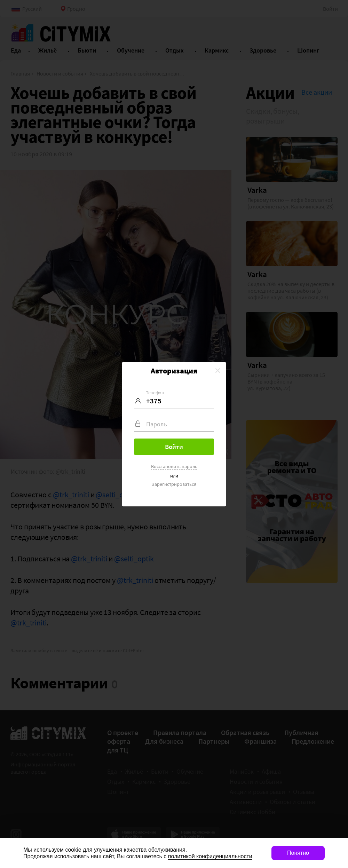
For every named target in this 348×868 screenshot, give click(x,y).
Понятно (298, 853)
